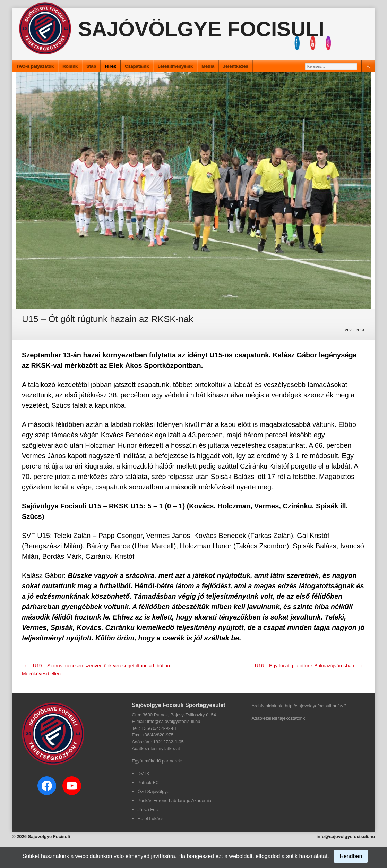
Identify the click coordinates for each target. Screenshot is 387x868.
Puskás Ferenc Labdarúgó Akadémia (174, 800)
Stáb (91, 66)
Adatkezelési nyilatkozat (156, 748)
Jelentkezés (236, 66)
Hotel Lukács (150, 819)
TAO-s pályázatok (35, 66)
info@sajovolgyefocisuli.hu (346, 837)
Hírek (110, 66)
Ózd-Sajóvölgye (153, 791)
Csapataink (137, 66)
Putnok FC (148, 782)
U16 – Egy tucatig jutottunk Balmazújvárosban (310, 666)
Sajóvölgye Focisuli (201, 29)
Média (208, 66)
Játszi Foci (148, 810)
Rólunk (70, 66)
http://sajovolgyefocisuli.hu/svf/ (316, 706)
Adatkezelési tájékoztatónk (278, 718)
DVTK (143, 773)
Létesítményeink (175, 66)
